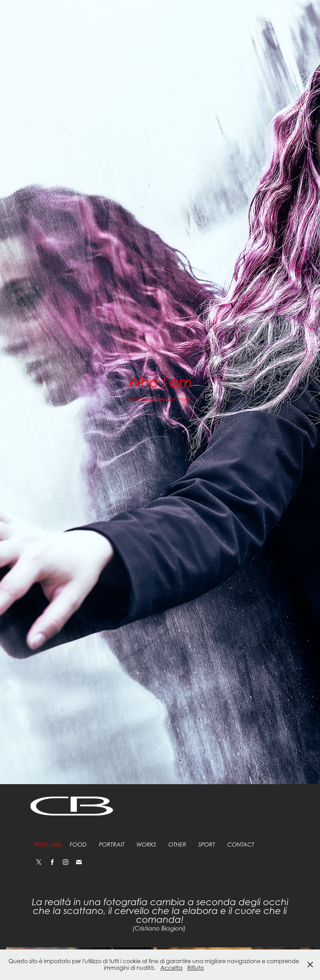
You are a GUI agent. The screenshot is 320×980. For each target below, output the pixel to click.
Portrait (112, 845)
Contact (241, 845)
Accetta (171, 968)
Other (177, 845)
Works (146, 845)
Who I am (48, 845)
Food (78, 845)
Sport (207, 845)
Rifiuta (196, 968)
